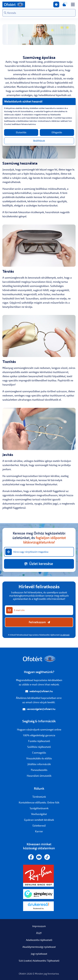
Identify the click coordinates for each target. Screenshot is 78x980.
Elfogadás (57, 132)
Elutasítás (21, 132)
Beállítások (39, 141)
